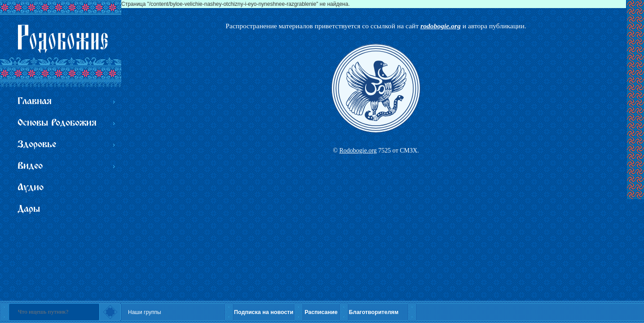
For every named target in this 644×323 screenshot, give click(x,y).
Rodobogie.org (358, 151)
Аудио (31, 188)
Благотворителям (374, 312)
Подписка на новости (264, 312)
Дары (29, 209)
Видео (30, 166)
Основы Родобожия (57, 123)
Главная (35, 102)
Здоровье (37, 145)
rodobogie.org (441, 26)
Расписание (321, 312)
